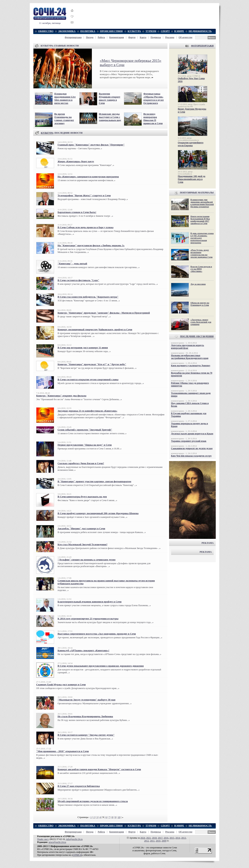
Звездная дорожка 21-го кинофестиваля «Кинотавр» (87, 411)
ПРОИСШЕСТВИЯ (111, 31)
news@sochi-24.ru (57, 842)
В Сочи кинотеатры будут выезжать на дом (82, 497)
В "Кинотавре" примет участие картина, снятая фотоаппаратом (94, 481)
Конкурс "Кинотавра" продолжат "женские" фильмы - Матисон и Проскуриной (104, 313)
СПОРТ (165, 31)
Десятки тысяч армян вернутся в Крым (192, 434)
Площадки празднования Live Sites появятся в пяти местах (65, 98)
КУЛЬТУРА (134, 31)
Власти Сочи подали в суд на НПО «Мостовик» (201, 269)
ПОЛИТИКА (88, 31)
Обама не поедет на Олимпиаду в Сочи (200, 304)
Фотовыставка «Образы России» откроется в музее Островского (154, 98)
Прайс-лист (43, 839)
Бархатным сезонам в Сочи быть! (77, 212)
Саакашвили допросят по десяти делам (192, 448)
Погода (90, 37)
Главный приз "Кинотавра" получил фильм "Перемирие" (91, 145)
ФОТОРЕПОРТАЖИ (202, 46)
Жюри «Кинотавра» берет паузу (76, 161)
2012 (146, 841)
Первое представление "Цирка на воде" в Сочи (85, 445)
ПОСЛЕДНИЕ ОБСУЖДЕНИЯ (197, 336)
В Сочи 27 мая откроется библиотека (79, 786)
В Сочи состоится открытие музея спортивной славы (88, 379)
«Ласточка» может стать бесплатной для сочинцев (201, 322)
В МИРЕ (179, 31)
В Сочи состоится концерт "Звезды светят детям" (86, 735)
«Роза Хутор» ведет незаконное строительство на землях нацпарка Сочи (201, 253)
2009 (164, 841)
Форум (132, 37)
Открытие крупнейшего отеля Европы (191, 144)
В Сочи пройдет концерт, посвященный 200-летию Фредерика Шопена (98, 513)
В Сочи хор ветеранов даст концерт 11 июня (83, 348)
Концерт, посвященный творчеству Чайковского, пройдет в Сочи (95, 329)
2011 (152, 841)
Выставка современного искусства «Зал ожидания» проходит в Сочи (97, 634)
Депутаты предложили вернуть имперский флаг (188, 347)
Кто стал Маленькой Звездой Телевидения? (82, 544)
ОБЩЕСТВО (46, 31)
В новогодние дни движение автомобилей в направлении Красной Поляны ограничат (202, 203)
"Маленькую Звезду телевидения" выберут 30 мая (86, 700)
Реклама (170, 37)
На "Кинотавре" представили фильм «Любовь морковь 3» (91, 245)
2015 (172, 838)
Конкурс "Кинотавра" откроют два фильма (61, 396)
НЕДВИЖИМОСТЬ (200, 31)
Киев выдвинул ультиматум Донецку (191, 366)
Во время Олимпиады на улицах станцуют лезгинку (64, 119)
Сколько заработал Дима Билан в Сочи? (81, 463)
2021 (149, 838)
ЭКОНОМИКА (67, 31)
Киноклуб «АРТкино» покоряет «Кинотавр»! (83, 650)
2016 (166, 838)
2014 (178, 838)
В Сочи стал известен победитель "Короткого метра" (88, 297)
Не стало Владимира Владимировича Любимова (85, 716)
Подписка (156, 37)
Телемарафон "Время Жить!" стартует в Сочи (84, 195)
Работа (101, 37)
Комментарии (117, 37)
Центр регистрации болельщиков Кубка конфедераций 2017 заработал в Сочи (200, 220)
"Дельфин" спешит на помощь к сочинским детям (86, 560)
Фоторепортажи (73, 37)
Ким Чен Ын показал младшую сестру (191, 456)
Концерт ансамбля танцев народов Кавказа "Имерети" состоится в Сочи (99, 769)
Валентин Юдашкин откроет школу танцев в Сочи (110, 98)
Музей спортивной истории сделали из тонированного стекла (93, 801)
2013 (184, 838)
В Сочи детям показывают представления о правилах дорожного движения (101, 666)
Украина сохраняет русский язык (189, 441)
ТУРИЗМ (151, 31)
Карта (143, 37)
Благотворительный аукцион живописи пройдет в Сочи (90, 602)
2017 (160, 838)
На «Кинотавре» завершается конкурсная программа (88, 177)
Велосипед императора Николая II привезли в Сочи (153, 119)
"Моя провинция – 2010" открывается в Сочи (62, 751)
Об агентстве (185, 37)
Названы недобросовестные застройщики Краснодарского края (190, 357)
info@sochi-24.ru (74, 839)
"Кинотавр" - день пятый (72, 263)
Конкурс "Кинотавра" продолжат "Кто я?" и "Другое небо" (92, 364)
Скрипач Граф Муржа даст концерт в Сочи (61, 684)
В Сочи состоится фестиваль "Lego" (78, 280)
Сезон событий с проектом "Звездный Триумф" (85, 430)
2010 (158, 841)
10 (119, 817)
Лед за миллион (198, 284)
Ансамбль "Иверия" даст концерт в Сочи (81, 528)
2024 (143, 838)
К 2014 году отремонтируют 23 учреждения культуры (88, 619)
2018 (154, 838)
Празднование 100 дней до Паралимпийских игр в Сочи (192, 179)
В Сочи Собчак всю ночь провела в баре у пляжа (85, 227)
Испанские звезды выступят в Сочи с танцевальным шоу (110, 117)
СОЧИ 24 (77, 855)
